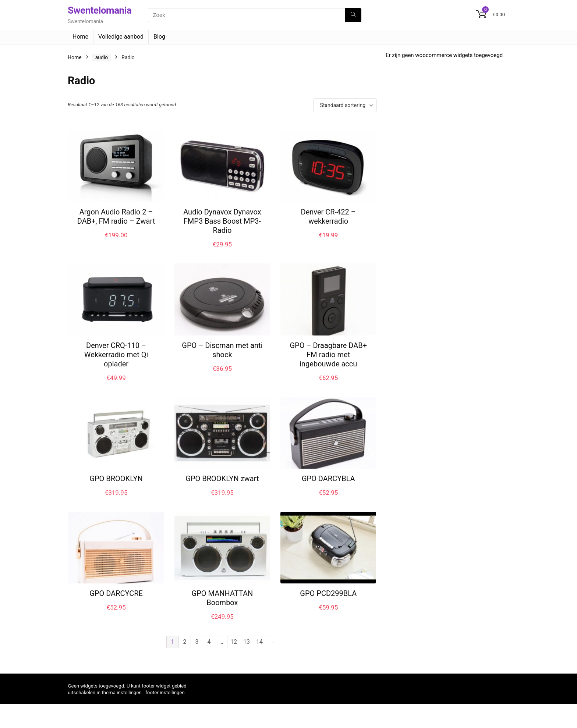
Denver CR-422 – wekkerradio (328, 216)
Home (80, 37)
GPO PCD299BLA (328, 593)
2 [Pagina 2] (185, 642)
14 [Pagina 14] (259, 642)
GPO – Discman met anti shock (222, 350)
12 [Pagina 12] (234, 642)
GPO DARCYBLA (328, 479)
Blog (159, 37)
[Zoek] (353, 15)
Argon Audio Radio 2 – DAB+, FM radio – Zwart (116, 216)
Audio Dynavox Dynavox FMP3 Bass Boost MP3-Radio (222, 221)
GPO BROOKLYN (116, 479)
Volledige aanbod (121, 37)
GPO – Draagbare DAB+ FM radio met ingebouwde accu (328, 355)
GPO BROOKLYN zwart (222, 479)
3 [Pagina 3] (197, 642)
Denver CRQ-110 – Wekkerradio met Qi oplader (116, 355)
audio (102, 57)
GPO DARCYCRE (116, 593)
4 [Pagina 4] (209, 642)
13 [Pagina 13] (247, 642)
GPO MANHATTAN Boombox (222, 598)
